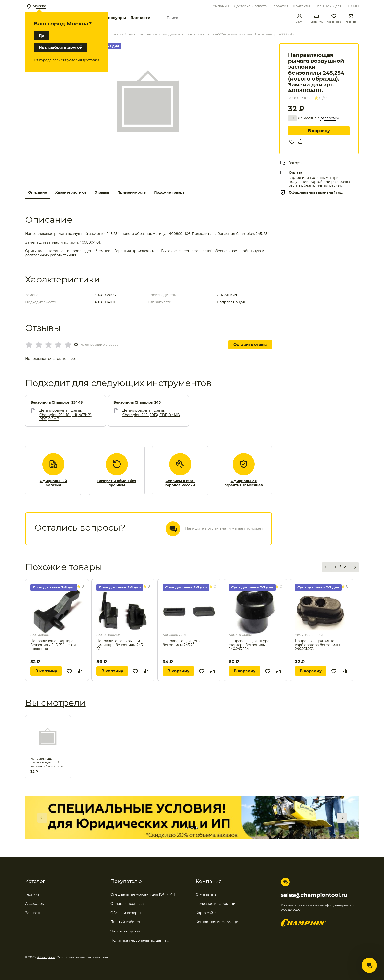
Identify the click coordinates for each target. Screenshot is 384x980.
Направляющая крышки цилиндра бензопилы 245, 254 (120, 645)
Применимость (132, 192)
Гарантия (280, 6)
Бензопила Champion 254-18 (56, 402)
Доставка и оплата (250, 6)
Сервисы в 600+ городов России (180, 483)
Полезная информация (217, 904)
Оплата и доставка (127, 904)
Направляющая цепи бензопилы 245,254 (182, 643)
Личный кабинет (125, 922)
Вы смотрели (55, 703)
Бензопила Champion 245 (137, 402)
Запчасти (141, 18)
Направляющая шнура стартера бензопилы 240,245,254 (249, 645)
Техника (32, 894)
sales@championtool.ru (314, 895)
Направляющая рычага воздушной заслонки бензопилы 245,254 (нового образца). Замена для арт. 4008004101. (47, 762)
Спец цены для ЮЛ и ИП (337, 6)
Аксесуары (35, 904)
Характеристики (71, 192)
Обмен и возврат (126, 913)
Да (42, 36)
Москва (39, 6)
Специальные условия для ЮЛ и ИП (143, 894)
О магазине (206, 894)
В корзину (319, 131)
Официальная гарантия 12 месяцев (244, 483)
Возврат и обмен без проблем (117, 483)
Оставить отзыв (250, 345)
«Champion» (46, 957)
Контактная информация (218, 922)
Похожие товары (170, 192)
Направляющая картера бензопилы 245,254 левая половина (53, 645)
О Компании (218, 6)
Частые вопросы (125, 931)
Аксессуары (113, 18)
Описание (38, 192)
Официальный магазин (53, 483)
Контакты (301, 6)
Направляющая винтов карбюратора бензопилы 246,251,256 (317, 645)
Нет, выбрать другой (61, 47)
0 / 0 (321, 98)
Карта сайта (206, 913)
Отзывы (102, 192)
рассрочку (330, 118)
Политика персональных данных (140, 940)
